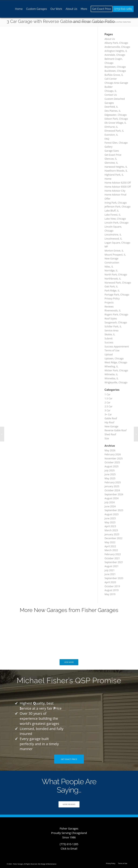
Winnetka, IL (112, 378)
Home (108, 179)
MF (106, 247)
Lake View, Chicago (115, 219)
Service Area (112, 330)
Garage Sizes (112, 151)
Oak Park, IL (111, 286)
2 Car (108, 402)
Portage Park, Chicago (117, 295)
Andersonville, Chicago (117, 47)
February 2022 (113, 554)
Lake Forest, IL (113, 215)
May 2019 (110, 594)
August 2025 (112, 466)
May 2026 (110, 450)
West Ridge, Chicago (116, 362)
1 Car (108, 394)
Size (107, 438)
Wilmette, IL (111, 374)
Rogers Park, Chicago (116, 314)
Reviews (109, 307)
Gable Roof (111, 418)
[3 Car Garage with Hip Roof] (136, 434)
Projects (109, 302)
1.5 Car (109, 398)
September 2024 (114, 494)
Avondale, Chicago (115, 55)
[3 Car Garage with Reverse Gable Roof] (2, 434)
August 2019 (112, 590)
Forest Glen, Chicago (116, 143)
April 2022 (110, 546)
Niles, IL (109, 267)
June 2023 (110, 518)
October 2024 (112, 490)
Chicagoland (79, 833)
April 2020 (110, 582)
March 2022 (111, 550)
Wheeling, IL (111, 366)
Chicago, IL (111, 91)
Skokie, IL (110, 334)
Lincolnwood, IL (113, 239)
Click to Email (69, 849)
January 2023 (112, 534)
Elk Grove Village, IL (115, 123)
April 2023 (110, 526)
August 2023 (112, 514)
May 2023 (110, 522)
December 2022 (114, 538)
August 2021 (112, 566)
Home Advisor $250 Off (118, 183)
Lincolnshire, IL (113, 235)
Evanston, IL (111, 135)
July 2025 (110, 470)
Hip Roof (109, 422)
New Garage (112, 426)
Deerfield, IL (111, 107)
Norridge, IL (111, 270)
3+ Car (108, 414)
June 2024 (110, 506)
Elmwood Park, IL (114, 131)
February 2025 (113, 482)
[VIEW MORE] (69, 662)
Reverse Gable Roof (116, 430)
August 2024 (112, 498)
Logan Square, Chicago (117, 243)
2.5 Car (109, 406)
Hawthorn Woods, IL (116, 171)
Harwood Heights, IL (116, 167)
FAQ (107, 139)
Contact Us (111, 95)
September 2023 (114, 510)
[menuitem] (19, 9)
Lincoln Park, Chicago (117, 223)
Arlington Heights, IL (116, 51)
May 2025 (110, 478)
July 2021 (110, 570)
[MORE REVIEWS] (69, 804)
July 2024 (110, 502)
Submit (109, 338)
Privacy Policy (112, 298)
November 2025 (114, 458)
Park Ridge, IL (112, 290)
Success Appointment (117, 346)
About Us (110, 39)
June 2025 (110, 474)
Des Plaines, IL (113, 111)
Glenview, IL (111, 163)
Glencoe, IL (111, 159)
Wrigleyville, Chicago (116, 382)
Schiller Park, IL (113, 326)
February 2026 (113, 454)
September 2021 (114, 562)
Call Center (111, 79)
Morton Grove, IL (114, 251)
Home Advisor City (115, 191)
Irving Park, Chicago (116, 203)
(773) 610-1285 (69, 844)
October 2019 (112, 586)
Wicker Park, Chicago (116, 370)
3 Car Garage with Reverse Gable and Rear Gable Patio (61, 21)
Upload (109, 354)
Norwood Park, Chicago (118, 283)
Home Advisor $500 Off (118, 187)
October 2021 (112, 558)
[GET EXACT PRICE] (69, 759)
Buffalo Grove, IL (114, 75)
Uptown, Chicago (114, 358)
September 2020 (114, 578)
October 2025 (112, 462)
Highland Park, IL (114, 175)
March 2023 (111, 530)
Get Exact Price (113, 155)
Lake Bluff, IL (112, 211)
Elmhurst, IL (111, 127)
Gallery (109, 147)
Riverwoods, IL (113, 310)
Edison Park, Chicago (116, 119)
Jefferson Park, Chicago (118, 207)
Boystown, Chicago (115, 67)
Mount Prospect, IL (115, 255)
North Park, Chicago (116, 274)
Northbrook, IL (113, 279)
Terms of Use (112, 350)
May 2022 (110, 542)
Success (109, 342)
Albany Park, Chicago (116, 43)
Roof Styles (111, 318)
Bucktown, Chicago (115, 71)
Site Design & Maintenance (47, 864)
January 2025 (112, 486)
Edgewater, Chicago (116, 115)
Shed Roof (110, 434)
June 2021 (110, 574)
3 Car (108, 410)
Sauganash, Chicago (116, 322)
